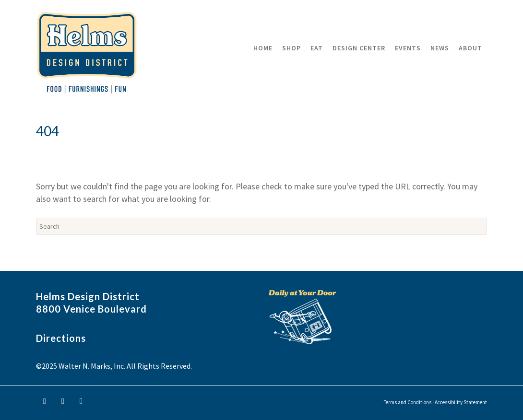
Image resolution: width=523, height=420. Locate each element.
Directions (61, 338)
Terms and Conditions (408, 402)
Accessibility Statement (461, 402)
